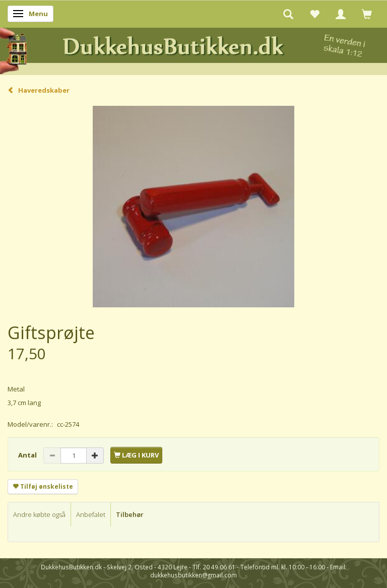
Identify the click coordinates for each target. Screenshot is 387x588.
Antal (28, 455)
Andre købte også (39, 514)
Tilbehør (130, 514)
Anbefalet (91, 514)
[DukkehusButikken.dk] (193, 50)
